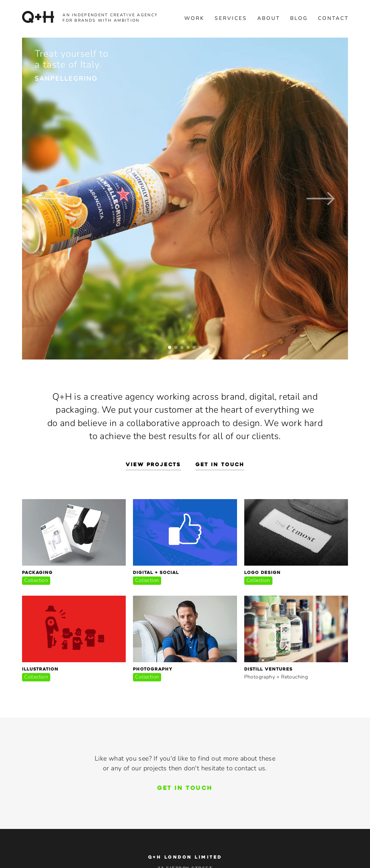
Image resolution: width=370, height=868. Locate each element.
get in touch (220, 465)
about (269, 18)
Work (194, 18)
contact (333, 18)
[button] (49, 199)
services (231, 18)
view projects (153, 465)
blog (299, 18)
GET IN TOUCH (185, 788)
